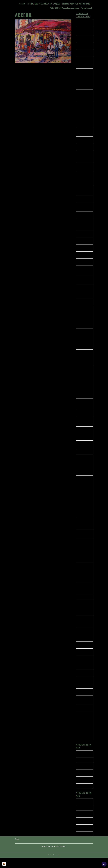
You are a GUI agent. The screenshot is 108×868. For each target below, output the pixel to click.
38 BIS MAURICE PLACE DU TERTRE (84, 142)
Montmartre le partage (82, 725)
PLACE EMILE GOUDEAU (82, 125)
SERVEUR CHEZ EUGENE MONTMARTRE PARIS (83, 158)
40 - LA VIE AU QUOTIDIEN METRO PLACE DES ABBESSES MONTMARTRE (84, 181)
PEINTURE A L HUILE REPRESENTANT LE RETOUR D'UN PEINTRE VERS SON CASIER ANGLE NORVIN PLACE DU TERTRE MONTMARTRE (84, 321)
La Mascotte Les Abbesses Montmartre (83, 74)
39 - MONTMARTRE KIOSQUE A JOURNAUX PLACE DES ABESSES (84, 85)
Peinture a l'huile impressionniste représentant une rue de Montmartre (84, 409)
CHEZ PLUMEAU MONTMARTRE (83, 40)
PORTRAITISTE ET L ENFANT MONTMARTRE (84, 209)
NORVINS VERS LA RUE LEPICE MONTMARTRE (84, 273)
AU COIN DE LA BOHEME (83, 495)
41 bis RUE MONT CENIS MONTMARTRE (84, 169)
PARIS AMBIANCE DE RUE (83, 118)
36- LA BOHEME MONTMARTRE (83, 218)
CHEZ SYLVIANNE (83, 605)
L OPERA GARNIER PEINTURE (84, 660)
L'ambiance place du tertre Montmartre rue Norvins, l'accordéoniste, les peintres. (84, 615)
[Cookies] (4, 864)
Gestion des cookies (54, 865)
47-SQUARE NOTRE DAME (84, 258)
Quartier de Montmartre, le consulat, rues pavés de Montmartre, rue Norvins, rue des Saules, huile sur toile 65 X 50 (83, 580)
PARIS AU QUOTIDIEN (81, 732)
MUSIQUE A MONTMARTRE (83, 739)
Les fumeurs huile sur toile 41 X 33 (84, 305)
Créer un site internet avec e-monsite (54, 857)
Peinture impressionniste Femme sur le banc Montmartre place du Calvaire (84, 377)
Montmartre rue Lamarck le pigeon (84, 54)
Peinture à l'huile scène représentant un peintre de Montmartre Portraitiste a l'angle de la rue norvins (84, 362)
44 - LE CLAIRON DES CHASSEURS (83, 237)
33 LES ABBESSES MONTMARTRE (84, 47)
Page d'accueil (86, 8)
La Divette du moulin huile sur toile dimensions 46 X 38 (84, 63)
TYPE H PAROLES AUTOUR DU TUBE (84, 776)
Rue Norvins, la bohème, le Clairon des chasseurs (84, 451)
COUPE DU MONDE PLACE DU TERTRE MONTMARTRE (84, 709)
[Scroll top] (104, 864)
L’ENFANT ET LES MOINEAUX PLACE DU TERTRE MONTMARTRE (84, 96)
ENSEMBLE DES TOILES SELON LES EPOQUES (43, 4)
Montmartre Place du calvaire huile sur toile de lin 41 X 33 (84, 565)
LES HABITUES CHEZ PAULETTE (83, 682)
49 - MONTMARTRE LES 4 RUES (84, 265)
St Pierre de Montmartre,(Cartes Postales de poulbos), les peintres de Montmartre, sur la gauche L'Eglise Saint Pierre (84, 471)
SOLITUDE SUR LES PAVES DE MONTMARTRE (84, 283)
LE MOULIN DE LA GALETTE (84, 701)
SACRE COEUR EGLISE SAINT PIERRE (82, 645)
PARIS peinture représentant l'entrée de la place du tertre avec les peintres (84, 295)
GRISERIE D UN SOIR (84, 638)
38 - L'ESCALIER (83, 105)
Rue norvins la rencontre (82, 23)
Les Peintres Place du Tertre (84, 419)
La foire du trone (83, 770)
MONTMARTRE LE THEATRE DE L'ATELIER (84, 133)
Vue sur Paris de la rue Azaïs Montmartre (84, 427)
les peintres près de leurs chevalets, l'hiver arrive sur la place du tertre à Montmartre (84, 553)
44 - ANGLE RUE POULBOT (83, 251)
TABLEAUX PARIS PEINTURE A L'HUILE (76, 4)
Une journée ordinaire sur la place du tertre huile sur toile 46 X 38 (84, 630)
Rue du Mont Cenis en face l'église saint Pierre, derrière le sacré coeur (84, 530)
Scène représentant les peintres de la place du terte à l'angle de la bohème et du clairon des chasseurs (84, 394)
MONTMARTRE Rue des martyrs (84, 244)
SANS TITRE (82, 676)
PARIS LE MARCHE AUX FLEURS (84, 111)
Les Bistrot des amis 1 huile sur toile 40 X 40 (83, 486)
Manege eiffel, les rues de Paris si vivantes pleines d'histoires (84, 596)
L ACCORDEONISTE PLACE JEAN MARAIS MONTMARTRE (84, 691)
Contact (22, 4)
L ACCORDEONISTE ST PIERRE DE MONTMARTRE (84, 669)
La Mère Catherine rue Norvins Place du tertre (84, 541)
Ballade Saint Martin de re (84, 790)
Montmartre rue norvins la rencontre (84, 746)
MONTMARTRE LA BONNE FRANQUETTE (84, 31)
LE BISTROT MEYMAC (82, 764)
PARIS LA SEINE (83, 458)
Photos (17, 849)
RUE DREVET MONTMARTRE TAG (84, 201)
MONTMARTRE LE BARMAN (84, 718)
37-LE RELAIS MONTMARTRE (83, 149)
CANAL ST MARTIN (84, 522)
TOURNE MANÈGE (84, 796)
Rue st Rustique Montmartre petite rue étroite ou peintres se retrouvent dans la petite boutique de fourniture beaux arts (84, 509)
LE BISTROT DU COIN (83, 653)
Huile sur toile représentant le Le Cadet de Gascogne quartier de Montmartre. (84, 439)
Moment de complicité (82, 783)
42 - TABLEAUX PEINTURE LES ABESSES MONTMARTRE (83, 227)
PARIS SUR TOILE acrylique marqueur (64, 8)
